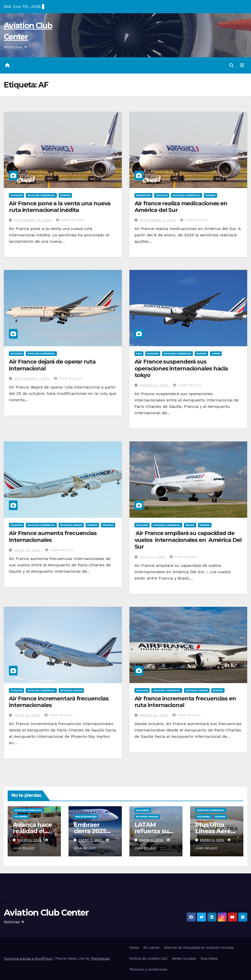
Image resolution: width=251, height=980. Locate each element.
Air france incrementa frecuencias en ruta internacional (185, 702)
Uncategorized (86, 817)
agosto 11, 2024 (154, 385)
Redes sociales (184, 959)
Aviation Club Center (46, 913)
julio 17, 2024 (153, 557)
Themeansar (100, 959)
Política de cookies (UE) (149, 959)
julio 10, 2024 (28, 715)
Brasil (190, 525)
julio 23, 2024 (28, 550)
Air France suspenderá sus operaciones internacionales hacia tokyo (181, 368)
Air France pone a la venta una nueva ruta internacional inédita (60, 207)
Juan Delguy (70, 220)
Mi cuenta (151, 948)
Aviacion (16, 195)
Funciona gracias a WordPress (28, 959)
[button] (231, 65)
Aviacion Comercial (41, 195)
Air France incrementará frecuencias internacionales (59, 702)
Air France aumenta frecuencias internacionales (53, 536)
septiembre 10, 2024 (33, 220)
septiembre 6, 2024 (158, 220)
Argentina (143, 195)
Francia (108, 525)
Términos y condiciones (148, 969)
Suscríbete (209, 959)
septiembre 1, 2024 (32, 379)
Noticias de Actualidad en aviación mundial (199, 948)
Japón (216, 354)
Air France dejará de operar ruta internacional (52, 365)
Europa (65, 195)
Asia (139, 354)
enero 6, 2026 (30, 840)
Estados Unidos (71, 525)
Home (134, 948)
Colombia (21, 817)
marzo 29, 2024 (154, 715)
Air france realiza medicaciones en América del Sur (181, 207)
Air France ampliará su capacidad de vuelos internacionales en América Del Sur (188, 540)
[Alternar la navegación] (242, 65)
